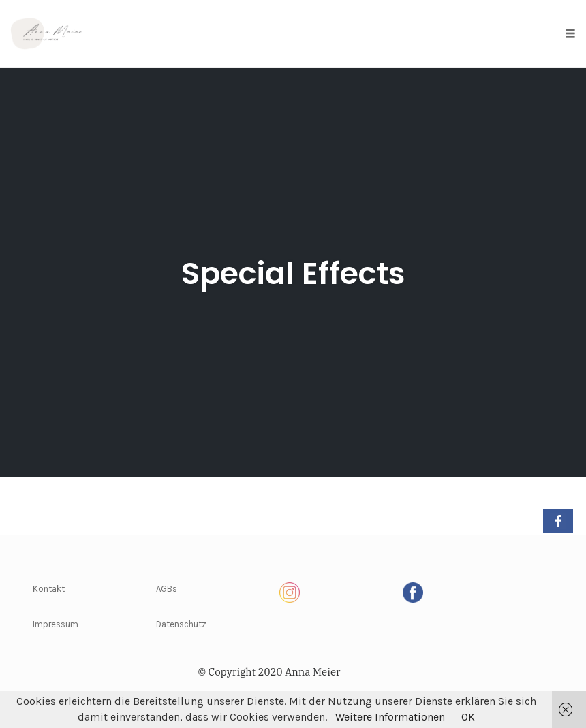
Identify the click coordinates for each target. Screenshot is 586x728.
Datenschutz (181, 624)
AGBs (167, 589)
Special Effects (293, 273)
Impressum (56, 624)
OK (468, 717)
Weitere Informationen (390, 717)
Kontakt (49, 589)
